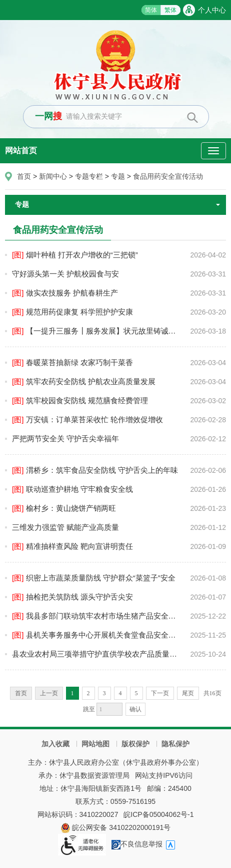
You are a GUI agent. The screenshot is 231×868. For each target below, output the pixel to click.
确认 (135, 709)
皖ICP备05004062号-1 (158, 814)
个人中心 (212, 10)
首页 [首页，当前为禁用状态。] (21, 693)
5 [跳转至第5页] (136, 693)
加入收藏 (55, 744)
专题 (118, 176)
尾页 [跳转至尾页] (188, 693)
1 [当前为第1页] (72, 693)
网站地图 (95, 744)
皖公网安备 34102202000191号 (116, 827)
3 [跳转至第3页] (104, 693)
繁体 (170, 10)
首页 (24, 176)
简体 (151, 10)
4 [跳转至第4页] (120, 693)
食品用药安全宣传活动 (168, 176)
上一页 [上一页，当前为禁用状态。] (49, 693)
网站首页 (21, 151)
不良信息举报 (137, 844)
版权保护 (135, 744)
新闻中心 (53, 176)
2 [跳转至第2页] (88, 693)
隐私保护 (175, 744)
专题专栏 (89, 176)
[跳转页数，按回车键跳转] (109, 709)
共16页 (212, 693)
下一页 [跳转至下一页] (160, 693)
